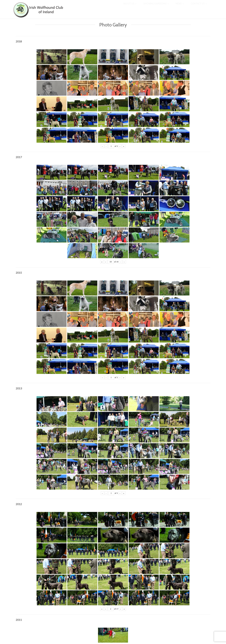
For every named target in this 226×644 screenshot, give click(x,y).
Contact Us (199, 7)
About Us (130, 7)
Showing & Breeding (156, 7)
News (180, 7)
